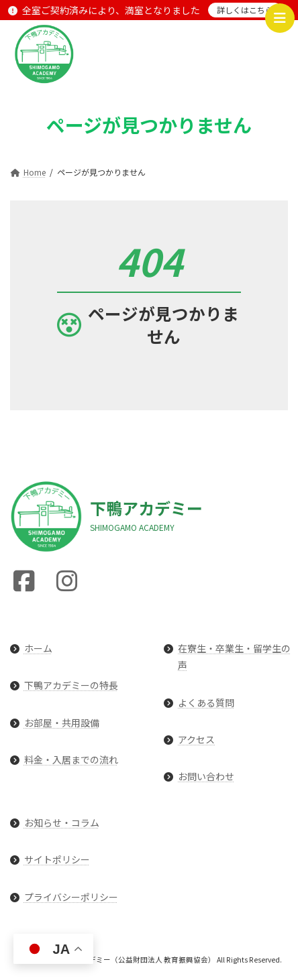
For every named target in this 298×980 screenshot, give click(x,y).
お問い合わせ (206, 776)
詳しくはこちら (245, 10)
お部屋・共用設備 (62, 723)
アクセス (196, 739)
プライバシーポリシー (71, 897)
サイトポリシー (57, 860)
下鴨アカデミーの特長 (71, 686)
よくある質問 (206, 702)
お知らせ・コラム (62, 822)
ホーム (38, 648)
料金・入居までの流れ (71, 759)
